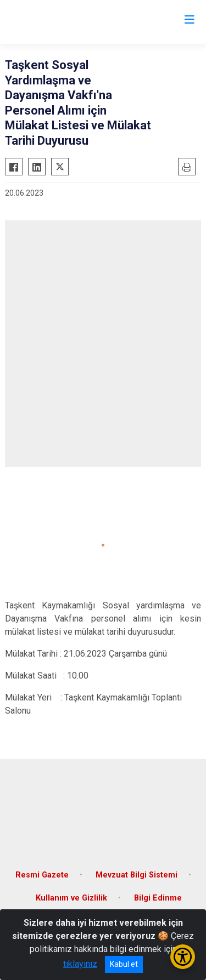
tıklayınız (80, 964)
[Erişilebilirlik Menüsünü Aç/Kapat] (183, 957)
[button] (103, 545)
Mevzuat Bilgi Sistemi (137, 875)
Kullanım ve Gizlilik (71, 898)
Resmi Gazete (42, 875)
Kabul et (124, 964)
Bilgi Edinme (158, 898)
